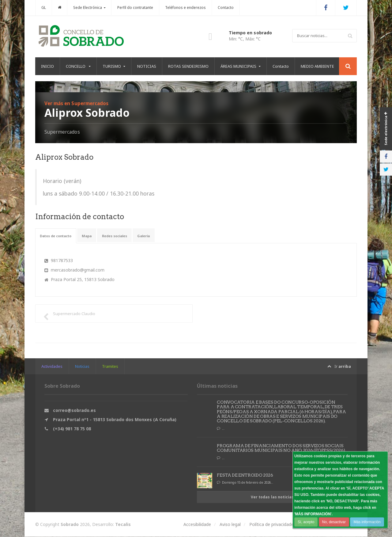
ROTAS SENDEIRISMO (188, 66)
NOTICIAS (147, 66)
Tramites (110, 366)
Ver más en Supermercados (78, 103)
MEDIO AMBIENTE (317, 66)
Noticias (82, 366)
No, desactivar (334, 522)
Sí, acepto (306, 522)
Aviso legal (230, 525)
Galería (166, 236)
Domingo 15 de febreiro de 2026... (245, 483)
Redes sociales (132, 236)
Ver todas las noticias (272, 497)
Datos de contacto (61, 236)
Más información (367, 522)
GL (44, 8)
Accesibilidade (197, 525)
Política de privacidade (271, 525)
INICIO (47, 66)
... (221, 429)
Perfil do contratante (135, 8)
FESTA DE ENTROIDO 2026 (245, 475)
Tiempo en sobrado (250, 33)
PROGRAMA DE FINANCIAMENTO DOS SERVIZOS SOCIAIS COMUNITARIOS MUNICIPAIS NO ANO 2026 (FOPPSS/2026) (280, 448)
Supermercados (62, 132)
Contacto (226, 8)
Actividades (52, 366)
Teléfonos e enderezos (185, 8)
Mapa (98, 236)
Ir (339, 366)
